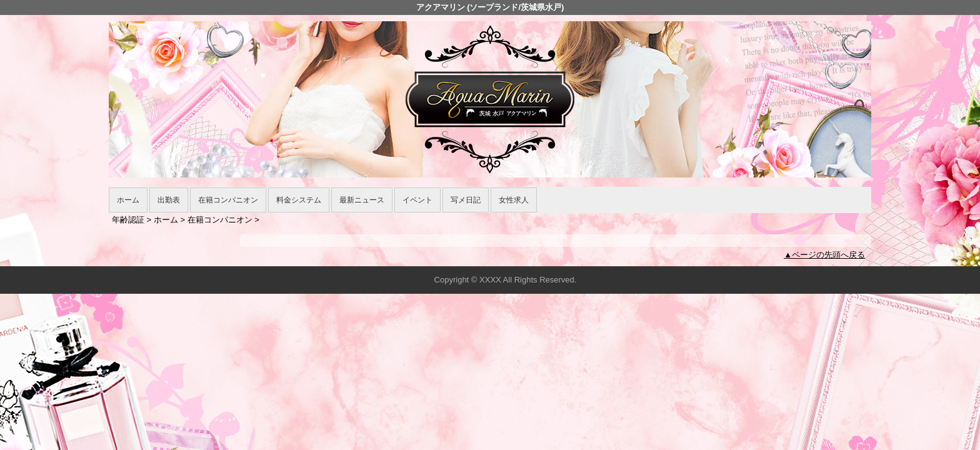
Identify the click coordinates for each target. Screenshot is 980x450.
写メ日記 (466, 200)
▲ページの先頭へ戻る (824, 255)
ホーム (128, 200)
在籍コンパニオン (228, 200)
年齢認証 (128, 220)
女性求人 (514, 200)
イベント (417, 200)
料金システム (299, 200)
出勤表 (169, 200)
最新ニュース (362, 200)
